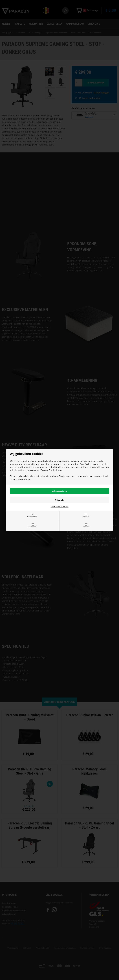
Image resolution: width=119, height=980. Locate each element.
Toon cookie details (60, 507)
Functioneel (32, 527)
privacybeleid (25, 476)
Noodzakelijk (32, 516)
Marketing (86, 516)
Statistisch (86, 527)
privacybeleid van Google (53, 476)
